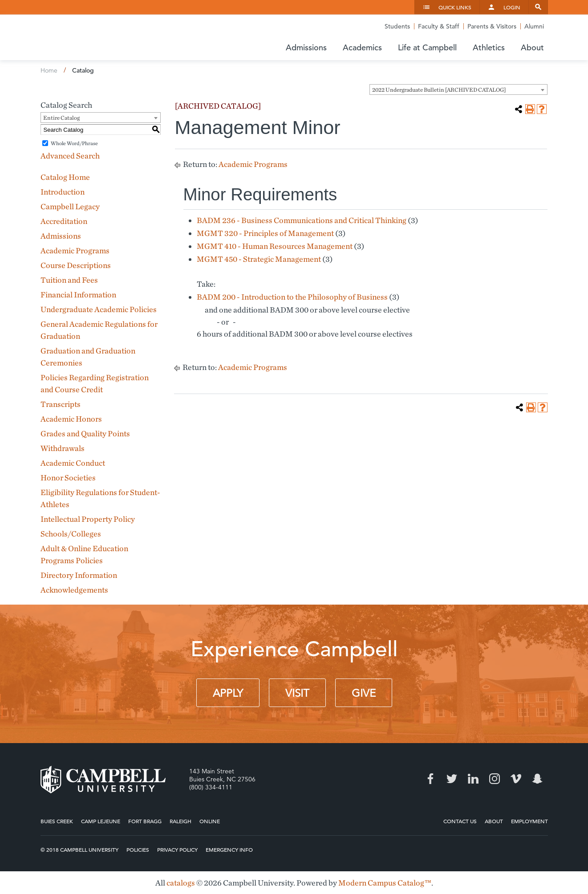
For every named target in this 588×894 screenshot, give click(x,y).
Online (210, 821)
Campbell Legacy (70, 206)
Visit (297, 693)
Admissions (61, 236)
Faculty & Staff (439, 26)
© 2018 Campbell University (79, 849)
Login (512, 7)
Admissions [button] (306, 47)
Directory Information (79, 575)
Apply (228, 693)
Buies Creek (57, 821)
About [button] (532, 47)
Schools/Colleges (71, 534)
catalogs (181, 883)
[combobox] (458, 89)
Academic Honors (71, 419)
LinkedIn (473, 779)
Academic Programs (75, 250)
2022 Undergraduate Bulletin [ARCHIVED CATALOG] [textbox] (439, 90)
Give (364, 693)
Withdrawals (63, 448)
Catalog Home (65, 177)
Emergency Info (229, 849)
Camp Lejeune (101, 821)
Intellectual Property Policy (88, 519)
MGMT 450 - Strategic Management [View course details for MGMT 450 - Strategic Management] (259, 259)
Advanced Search (70, 156)
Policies (138, 849)
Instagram (495, 779)
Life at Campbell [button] (427, 47)
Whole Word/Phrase (74, 143)
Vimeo (516, 779)
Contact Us (460, 821)
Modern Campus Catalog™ (385, 883)
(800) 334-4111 (211, 787)
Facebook (430, 779)
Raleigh (180, 821)
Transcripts (61, 404)
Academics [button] (362, 47)
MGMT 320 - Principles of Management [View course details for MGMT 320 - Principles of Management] (265, 233)
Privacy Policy (177, 849)
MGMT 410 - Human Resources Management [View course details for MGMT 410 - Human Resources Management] (275, 246)
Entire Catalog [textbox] (61, 118)
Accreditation (64, 221)
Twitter (452, 779)
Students (397, 26)
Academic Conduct (73, 463)
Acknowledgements (74, 590)
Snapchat (537, 779)
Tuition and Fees (69, 280)
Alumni (534, 26)
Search (538, 7)
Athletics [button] (489, 47)
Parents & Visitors (492, 26)
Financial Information (78, 295)
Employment (529, 821)
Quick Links (455, 7)
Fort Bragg (145, 821)
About (494, 821)
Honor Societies (68, 477)
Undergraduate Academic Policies (99, 309)
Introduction (63, 192)
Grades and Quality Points (85, 433)
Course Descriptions (76, 265)
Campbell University (107, 37)
